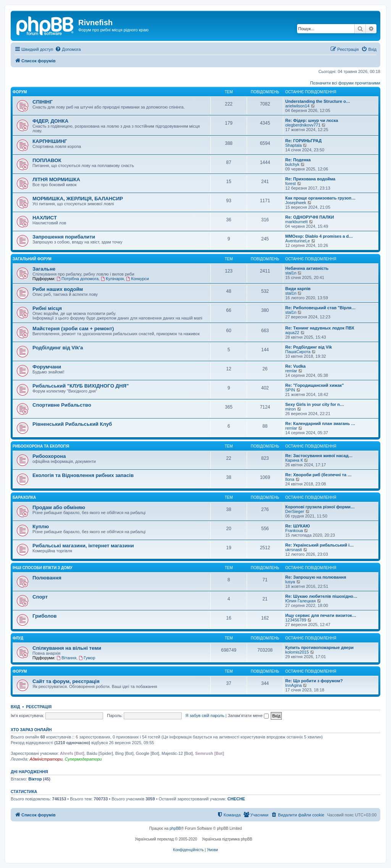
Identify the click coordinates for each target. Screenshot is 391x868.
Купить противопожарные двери (319, 647)
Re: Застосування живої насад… (319, 456)
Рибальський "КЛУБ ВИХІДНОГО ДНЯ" (81, 386)
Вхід (15, 707)
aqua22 (292, 333)
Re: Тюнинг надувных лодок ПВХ (320, 328)
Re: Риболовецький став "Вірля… (321, 308)
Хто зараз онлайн (31, 730)
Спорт (40, 597)
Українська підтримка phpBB (227, 839)
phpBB (175, 828)
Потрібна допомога (78, 279)
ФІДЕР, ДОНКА (50, 121)
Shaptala (293, 145)
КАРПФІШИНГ (50, 141)
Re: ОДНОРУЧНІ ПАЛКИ (310, 217)
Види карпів (298, 289)
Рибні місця (47, 308)
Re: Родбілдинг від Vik (309, 347)
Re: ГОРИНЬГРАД (303, 141)
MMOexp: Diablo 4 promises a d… (319, 236)
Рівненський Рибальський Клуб (72, 424)
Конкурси (137, 279)
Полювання (47, 578)
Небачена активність (307, 268)
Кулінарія (112, 279)
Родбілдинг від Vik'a (58, 348)
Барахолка (24, 497)
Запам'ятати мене (248, 715)
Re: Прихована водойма (310, 179)
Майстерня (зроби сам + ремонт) (73, 329)
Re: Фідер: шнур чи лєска (312, 120)
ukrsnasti (294, 550)
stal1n (291, 273)
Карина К (294, 460)
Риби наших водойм (58, 289)
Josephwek (296, 203)
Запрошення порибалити (64, 237)
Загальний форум (32, 259)
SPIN (290, 390)
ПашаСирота (298, 352)
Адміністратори (46, 759)
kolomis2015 (297, 652)
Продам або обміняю (59, 507)
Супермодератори (83, 759)
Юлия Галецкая (301, 601)
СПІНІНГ (43, 102)
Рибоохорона (49, 456)
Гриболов (44, 616)
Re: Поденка (298, 160)
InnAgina (293, 685)
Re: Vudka (295, 366)
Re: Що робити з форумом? (314, 681)
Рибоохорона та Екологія (41, 446)
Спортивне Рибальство (62, 405)
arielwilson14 (297, 106)
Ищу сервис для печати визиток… (321, 615)
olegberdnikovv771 (303, 125)
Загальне (44, 269)
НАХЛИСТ (45, 218)
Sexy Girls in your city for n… (315, 404)
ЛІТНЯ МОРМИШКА (56, 179)
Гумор (87, 658)
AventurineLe (298, 241)
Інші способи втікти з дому (42, 568)
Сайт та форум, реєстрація (66, 681)
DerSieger (295, 511)
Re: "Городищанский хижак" (314, 385)
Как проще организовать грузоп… (320, 198)
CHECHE (236, 799)
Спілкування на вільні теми (67, 648)
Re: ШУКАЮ (298, 526)
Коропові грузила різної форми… (320, 507)
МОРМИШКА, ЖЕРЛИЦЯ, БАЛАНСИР (78, 199)
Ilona (290, 479)
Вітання (66, 658)
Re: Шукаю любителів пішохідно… (321, 596)
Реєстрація (39, 707)
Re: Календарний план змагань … (320, 423)
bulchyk (292, 164)
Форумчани (47, 367)
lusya (290, 582)
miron (291, 409)
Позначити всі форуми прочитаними (345, 83)
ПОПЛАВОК (47, 160)
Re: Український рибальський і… (319, 545)
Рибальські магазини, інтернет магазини (83, 546)
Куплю (41, 526)
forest (291, 183)
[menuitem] (68, 49)
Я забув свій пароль (205, 715)
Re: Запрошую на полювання (316, 577)
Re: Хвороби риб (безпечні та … (318, 475)
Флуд (18, 638)
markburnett (296, 222)
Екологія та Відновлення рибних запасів (83, 475)
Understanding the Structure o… (318, 101)
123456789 (296, 620)
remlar (291, 371)
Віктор (35, 779)
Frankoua (294, 531)
